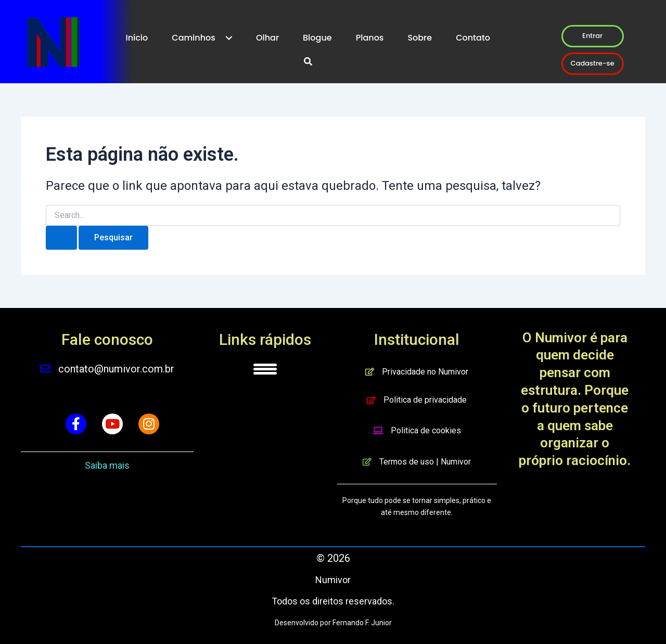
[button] (308, 62)
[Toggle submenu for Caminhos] (229, 38)
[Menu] (265, 369)
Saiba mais (107, 465)
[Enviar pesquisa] (61, 238)
